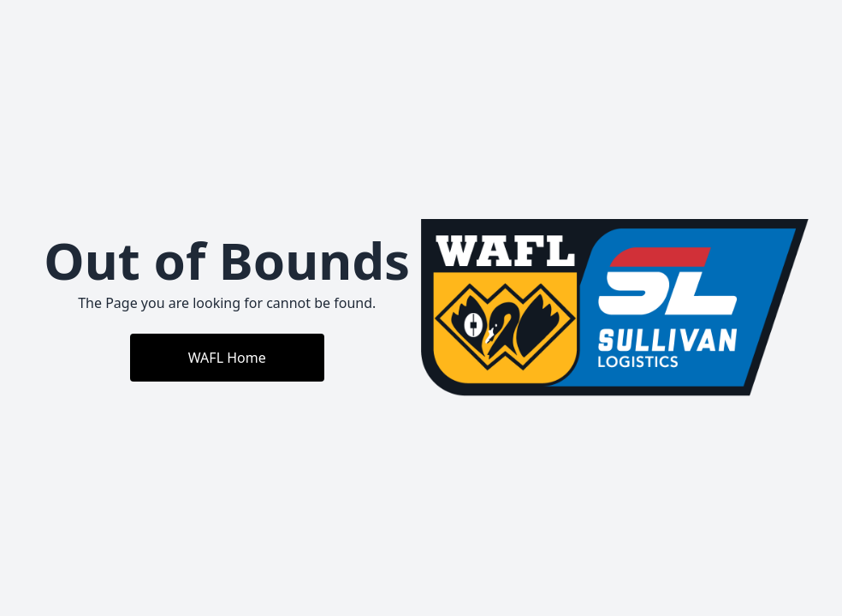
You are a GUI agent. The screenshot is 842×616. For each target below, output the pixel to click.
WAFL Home (227, 358)
